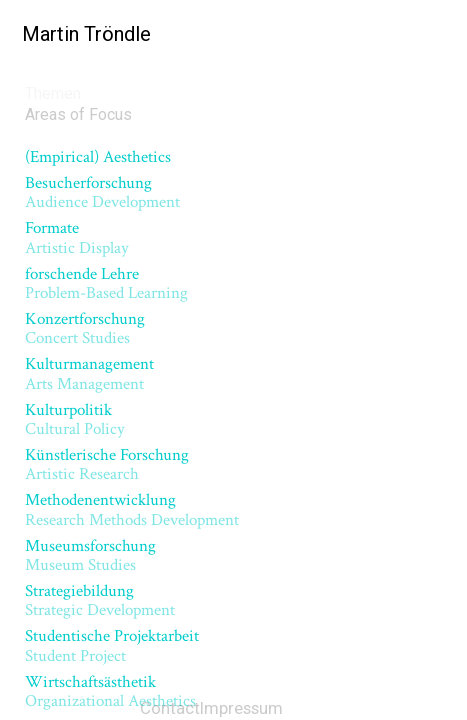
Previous (106, 181)
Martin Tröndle (80, 34)
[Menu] (436, 35)
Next (374, 181)
